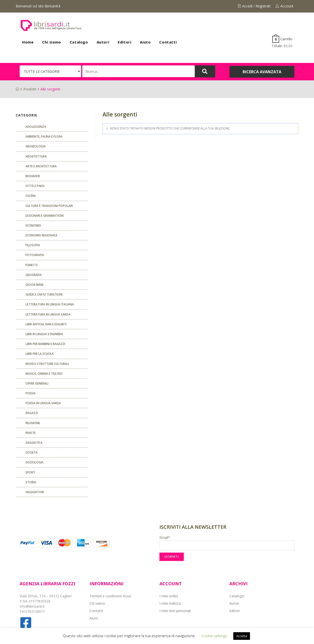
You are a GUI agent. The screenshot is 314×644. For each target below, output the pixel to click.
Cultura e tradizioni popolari (49, 206)
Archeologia (36, 146)
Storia (31, 482)
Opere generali (37, 383)
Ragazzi (32, 413)
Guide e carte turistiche (44, 294)
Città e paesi (35, 186)
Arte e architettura (41, 166)
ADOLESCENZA (36, 127)
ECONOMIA (33, 225)
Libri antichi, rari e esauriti (46, 324)
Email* (227, 543)
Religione (33, 423)
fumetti (32, 265)
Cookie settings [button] (214, 636)
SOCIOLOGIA (34, 462)
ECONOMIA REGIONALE (41, 235)
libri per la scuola (40, 354)
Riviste (31, 433)
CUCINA (31, 196)
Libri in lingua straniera (44, 334)
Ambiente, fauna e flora (44, 136)
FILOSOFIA (33, 245)
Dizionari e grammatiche (45, 216)
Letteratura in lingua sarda (48, 314)
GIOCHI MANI (34, 285)
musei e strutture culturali (47, 364)
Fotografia (35, 255)
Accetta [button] (242, 636)
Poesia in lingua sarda (43, 403)
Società (32, 452)
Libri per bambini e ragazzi (45, 344)
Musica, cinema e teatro (44, 374)
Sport (30, 472)
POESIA (31, 393)
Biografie (33, 176)
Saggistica (34, 443)
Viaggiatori (35, 492)
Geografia (34, 275)
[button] (262, 72)
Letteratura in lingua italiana (50, 304)
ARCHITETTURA (36, 156)
